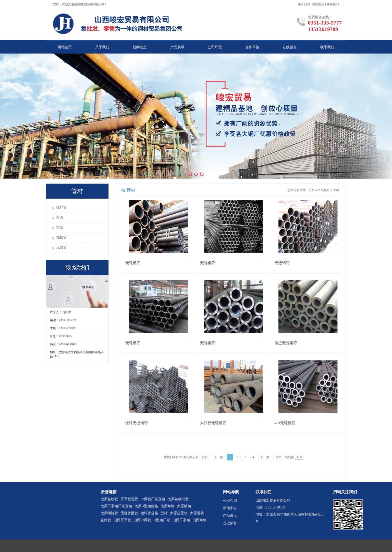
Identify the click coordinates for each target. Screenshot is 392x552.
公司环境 (215, 47)
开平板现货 (129, 499)
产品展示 (177, 47)
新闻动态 (140, 47)
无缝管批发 (129, 513)
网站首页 (65, 47)
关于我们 (304, 4)
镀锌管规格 (149, 513)
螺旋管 (61, 237)
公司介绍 (230, 501)
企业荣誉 (230, 523)
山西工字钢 (181, 520)
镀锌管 (61, 207)
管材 (336, 190)
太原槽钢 (184, 506)
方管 (60, 217)
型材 (164, 513)
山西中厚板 (142, 520)
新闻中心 (230, 508)
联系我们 (333, 4)
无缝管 (61, 247)
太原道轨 (197, 513)
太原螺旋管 (109, 513)
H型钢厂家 (162, 520)
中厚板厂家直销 (153, 499)
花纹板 (106, 520)
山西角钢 (199, 520)
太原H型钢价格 (146, 506)
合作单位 (252, 47)
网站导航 (231, 492)
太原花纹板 (109, 499)
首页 (311, 190)
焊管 (60, 227)
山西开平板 (122, 520)
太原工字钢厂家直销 (116, 506)
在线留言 (318, 4)
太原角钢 (167, 506)
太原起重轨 (179, 513)
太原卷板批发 (178, 499)
